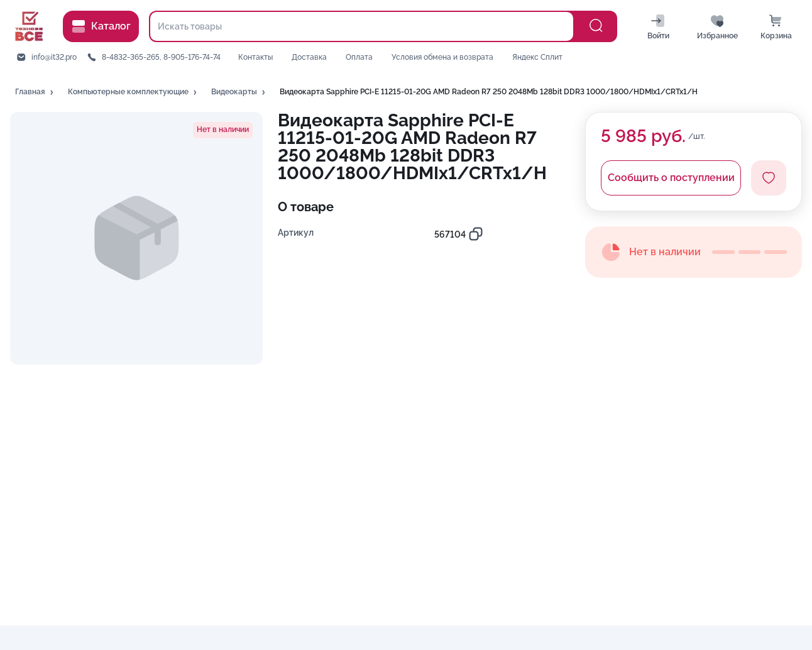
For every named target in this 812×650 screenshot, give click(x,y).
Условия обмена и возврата (442, 57)
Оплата (359, 57)
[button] (35, 92)
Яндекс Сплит (537, 57)
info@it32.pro (54, 57)
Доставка (309, 57)
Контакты (255, 57)
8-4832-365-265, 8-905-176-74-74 (161, 57)
